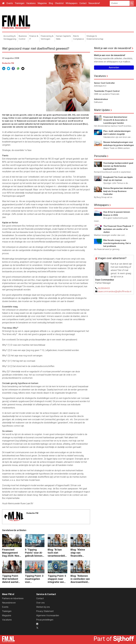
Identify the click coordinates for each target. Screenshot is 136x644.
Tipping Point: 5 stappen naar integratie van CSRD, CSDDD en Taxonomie (57, 579)
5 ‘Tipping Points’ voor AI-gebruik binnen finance (34, 553)
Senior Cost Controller (104, 83)
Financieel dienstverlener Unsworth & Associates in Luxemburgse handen (115, 120)
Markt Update (102, 110)
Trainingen (20, 3)
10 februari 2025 (10, 571)
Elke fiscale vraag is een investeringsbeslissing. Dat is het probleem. (117, 243)
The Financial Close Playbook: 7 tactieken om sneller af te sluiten (118, 229)
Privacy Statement (45, 611)
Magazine (42, 3)
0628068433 (104, 288)
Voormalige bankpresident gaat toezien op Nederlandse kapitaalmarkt (118, 166)
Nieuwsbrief (94, 3)
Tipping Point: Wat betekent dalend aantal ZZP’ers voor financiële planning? (10, 579)
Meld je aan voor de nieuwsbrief (113, 48)
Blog (51, 3)
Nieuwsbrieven (9, 603)
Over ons (40, 603)
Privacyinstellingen (45, 620)
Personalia (100, 156)
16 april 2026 (8, 545)
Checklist (59, 3)
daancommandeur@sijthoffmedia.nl (115, 291)
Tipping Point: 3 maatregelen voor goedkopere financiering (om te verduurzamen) (35, 579)
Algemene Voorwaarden (48, 615)
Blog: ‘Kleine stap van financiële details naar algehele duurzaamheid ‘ (80, 553)
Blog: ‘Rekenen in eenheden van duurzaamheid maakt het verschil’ (80, 579)
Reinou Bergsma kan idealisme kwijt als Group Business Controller (118, 191)
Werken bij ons (43, 607)
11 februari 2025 (78, 545)
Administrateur (101, 99)
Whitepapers (72, 3)
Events (10, 3)
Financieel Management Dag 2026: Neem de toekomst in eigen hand (12, 553)
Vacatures (31, 3)
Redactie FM (8, 63)
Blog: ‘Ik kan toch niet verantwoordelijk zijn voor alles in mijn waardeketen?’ (57, 553)
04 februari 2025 (78, 571)
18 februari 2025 (33, 545)
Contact (83, 3)
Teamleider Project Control (107, 91)
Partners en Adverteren (13, 598)
